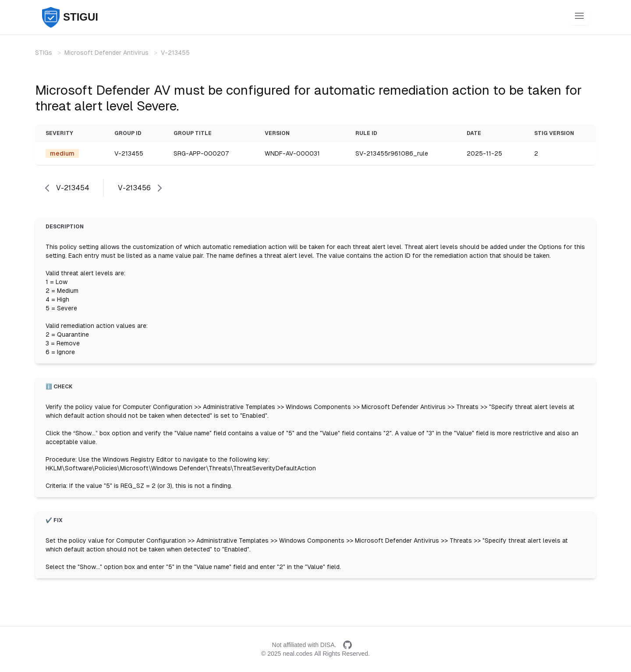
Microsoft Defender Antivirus (106, 53)
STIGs (44, 53)
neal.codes (298, 654)
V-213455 (175, 53)
